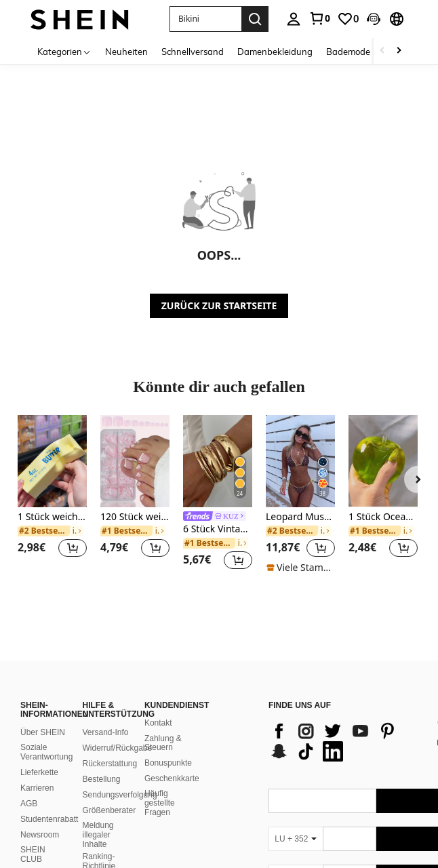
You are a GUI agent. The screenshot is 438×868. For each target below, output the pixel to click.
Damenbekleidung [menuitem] (275, 52)
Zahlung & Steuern (163, 727)
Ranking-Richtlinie (99, 845)
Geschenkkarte (172, 762)
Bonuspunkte (168, 747)
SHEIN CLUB (33, 838)
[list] (345, 725)
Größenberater (109, 794)
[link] (319, 18)
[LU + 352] (296, 823)
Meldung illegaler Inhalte (98, 818)
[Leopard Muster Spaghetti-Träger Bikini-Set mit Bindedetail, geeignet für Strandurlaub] (300, 461)
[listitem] (52, 494)
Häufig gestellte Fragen (160, 787)
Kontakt (158, 707)
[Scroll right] (399, 51)
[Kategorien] (64, 51)
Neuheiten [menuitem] (126, 52)
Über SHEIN (43, 716)
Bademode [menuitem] (348, 52)
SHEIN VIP (40, 859)
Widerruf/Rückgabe (117, 732)
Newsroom (40, 818)
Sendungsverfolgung (119, 778)
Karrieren (37, 772)
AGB (29, 787)
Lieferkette (39, 756)
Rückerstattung (109, 747)
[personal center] (294, 19)
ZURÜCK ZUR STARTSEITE (219, 305)
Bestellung (101, 763)
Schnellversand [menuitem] (193, 52)
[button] (374, 19)
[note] (300, 568)
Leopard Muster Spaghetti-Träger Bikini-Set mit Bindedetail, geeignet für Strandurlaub (300, 517)
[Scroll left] (382, 51)
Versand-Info (105, 716)
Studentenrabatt (49, 803)
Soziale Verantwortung (46, 736)
